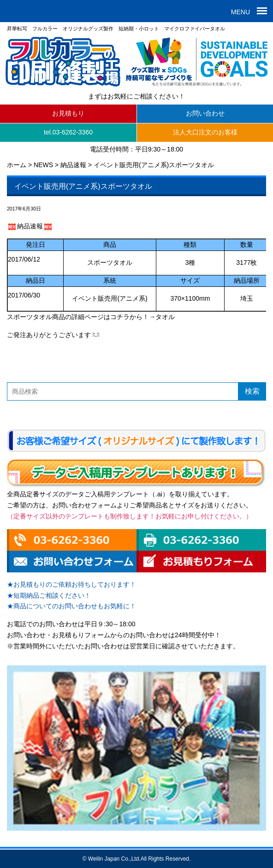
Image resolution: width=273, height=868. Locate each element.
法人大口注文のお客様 (205, 132)
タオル (165, 317)
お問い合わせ (205, 113)
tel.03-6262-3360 (68, 132)
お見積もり (68, 113)
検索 (252, 391)
